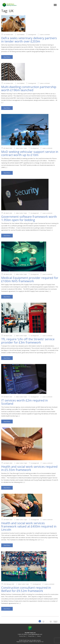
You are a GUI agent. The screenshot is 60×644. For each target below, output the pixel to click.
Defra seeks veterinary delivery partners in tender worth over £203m (29, 40)
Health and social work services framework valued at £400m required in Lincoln (29, 526)
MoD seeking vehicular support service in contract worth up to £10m (30, 153)
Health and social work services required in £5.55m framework (29, 468)
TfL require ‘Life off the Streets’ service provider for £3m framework (28, 341)
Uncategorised (32, 35)
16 (51, 621)
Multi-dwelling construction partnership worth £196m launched (29, 89)
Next (55, 622)
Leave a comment (45, 35)
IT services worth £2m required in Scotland (25, 402)
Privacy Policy (31, 636)
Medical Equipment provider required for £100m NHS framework (30, 279)
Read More (7, 57)
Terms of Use (22, 636)
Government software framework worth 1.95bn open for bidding (29, 218)
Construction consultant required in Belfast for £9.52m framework (26, 589)
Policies (39, 636)
